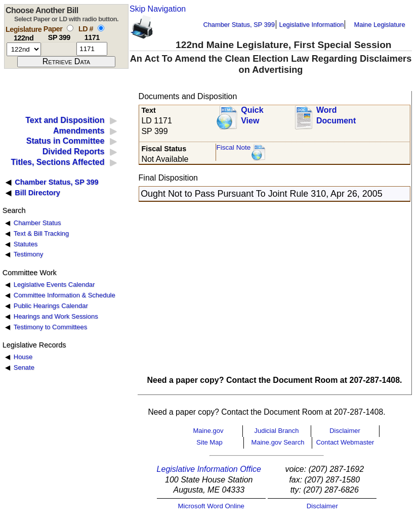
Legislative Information (311, 25)
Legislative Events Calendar (54, 284)
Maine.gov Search (278, 442)
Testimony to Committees (50, 327)
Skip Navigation (158, 9)
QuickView (252, 115)
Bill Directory (37, 193)
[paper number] (59, 49)
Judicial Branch (276, 431)
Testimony (28, 254)
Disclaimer (345, 431)
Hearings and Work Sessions (56, 316)
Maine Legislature (379, 25)
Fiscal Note (233, 147)
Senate (24, 367)
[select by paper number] (70, 28)
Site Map (209, 442)
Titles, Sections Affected (57, 162)
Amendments (79, 131)
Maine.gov (208, 431)
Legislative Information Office (209, 469)
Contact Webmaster (345, 442)
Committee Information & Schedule (65, 295)
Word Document (336, 115)
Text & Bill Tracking (41, 233)
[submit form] (66, 62)
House (23, 357)
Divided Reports (74, 151)
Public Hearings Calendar (51, 306)
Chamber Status (37, 223)
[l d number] (92, 49)
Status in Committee (66, 141)
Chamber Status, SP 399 (239, 25)
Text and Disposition (65, 120)
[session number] (24, 49)
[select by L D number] (101, 28)
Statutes (26, 244)
